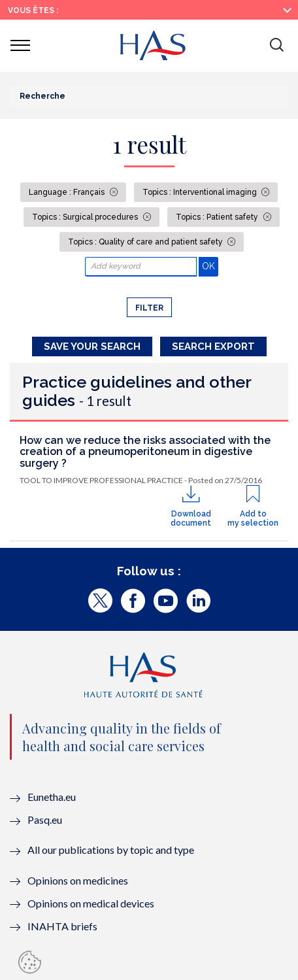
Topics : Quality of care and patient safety (146, 242)
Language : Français (68, 192)
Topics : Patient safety (218, 217)
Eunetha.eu (52, 797)
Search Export (213, 346)
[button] (276, 46)
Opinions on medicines (78, 880)
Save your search (92, 346)
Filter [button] (149, 308)
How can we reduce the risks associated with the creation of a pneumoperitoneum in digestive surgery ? (145, 452)
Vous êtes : (33, 10)
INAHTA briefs (62, 926)
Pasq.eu (45, 819)
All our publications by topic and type (111, 850)
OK (210, 266)
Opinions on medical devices (91, 903)
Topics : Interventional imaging (201, 192)
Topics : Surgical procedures (86, 217)
